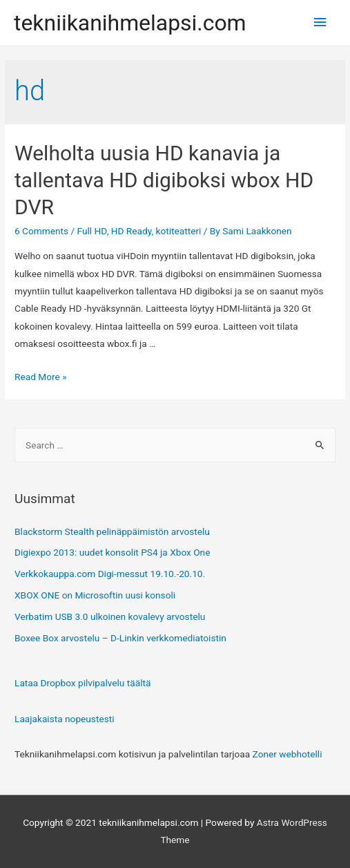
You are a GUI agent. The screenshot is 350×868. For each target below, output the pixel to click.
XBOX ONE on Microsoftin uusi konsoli (95, 595)
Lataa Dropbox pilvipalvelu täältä (82, 683)
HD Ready (132, 231)
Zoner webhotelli (288, 754)
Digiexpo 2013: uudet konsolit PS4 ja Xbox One (112, 552)
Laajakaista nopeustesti (64, 719)
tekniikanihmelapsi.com (130, 23)
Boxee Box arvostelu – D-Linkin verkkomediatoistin (120, 638)
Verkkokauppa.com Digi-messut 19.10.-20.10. (110, 574)
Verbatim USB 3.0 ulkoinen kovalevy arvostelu (110, 616)
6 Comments (41, 231)
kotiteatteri (179, 231)
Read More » (41, 377)
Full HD (92, 231)
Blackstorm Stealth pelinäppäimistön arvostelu (112, 531)
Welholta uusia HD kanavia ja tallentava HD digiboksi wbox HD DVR (164, 180)
